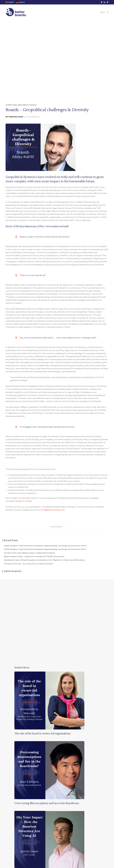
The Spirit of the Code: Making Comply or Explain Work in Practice (29, 555)
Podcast (33, 107)
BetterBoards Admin (14, 119)
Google (28, 503)
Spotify (19, 503)
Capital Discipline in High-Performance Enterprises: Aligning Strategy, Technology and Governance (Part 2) (45, 548)
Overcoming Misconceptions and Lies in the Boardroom (47, 806)
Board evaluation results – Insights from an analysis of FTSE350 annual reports (34, 559)
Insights (26, 107)
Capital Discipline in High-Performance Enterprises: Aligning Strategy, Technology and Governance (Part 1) (45, 552)
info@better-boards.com (53, 512)
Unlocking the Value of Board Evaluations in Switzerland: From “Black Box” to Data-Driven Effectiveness (44, 563)
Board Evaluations (57, 529)
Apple (11, 503)
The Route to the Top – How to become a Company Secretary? (29, 566)
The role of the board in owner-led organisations (42, 736)
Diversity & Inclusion (14, 107)
